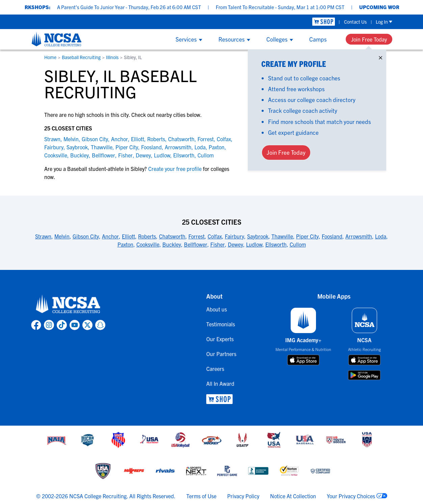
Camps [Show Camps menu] (318, 39)
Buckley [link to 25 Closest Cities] (172, 244)
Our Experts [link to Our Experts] (220, 339)
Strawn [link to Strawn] (52, 139)
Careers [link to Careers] (215, 369)
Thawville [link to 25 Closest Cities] (282, 236)
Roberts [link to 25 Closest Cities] (147, 236)
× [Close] (380, 56)
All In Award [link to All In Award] (220, 383)
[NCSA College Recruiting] (57, 39)
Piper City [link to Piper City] (127, 147)
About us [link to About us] (217, 309)
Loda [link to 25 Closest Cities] (381, 236)
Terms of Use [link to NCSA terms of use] (201, 496)
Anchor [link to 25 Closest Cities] (110, 236)
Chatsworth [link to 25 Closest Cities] (172, 236)
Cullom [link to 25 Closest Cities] (298, 244)
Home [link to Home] (50, 57)
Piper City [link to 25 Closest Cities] (307, 236)
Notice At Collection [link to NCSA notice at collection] (293, 496)
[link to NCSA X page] (87, 325)
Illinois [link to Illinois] (112, 57)
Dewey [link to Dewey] (143, 155)
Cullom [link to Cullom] (206, 155)
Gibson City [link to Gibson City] (95, 139)
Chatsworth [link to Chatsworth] (181, 139)
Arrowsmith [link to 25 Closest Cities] (359, 236)
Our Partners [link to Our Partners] (221, 354)
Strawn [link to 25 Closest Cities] (43, 236)
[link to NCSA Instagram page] (49, 325)
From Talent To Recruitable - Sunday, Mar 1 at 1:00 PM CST (287, 7)
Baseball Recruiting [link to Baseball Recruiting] (81, 57)
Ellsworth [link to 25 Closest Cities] (276, 244)
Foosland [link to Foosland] (151, 147)
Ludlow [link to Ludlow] (162, 155)
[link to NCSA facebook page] (36, 325)
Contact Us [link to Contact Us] (355, 22)
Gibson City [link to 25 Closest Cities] (86, 236)
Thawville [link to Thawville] (102, 147)
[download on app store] (303, 360)
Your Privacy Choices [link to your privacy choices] (351, 496)
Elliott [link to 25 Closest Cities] (128, 236)
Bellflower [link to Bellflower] (103, 155)
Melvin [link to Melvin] (71, 139)
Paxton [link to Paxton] (217, 147)
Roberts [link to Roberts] (156, 139)
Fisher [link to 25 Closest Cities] (218, 244)
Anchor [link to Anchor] (120, 139)
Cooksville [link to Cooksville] (56, 155)
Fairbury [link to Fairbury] (54, 147)
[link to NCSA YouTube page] (75, 325)
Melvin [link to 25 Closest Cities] (62, 236)
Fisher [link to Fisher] (125, 155)
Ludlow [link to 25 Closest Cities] (254, 244)
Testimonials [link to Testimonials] (221, 324)
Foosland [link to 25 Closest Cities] (332, 236)
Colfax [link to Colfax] (224, 139)
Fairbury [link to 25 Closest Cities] (234, 236)
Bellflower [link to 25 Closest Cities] (196, 244)
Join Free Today (369, 39)
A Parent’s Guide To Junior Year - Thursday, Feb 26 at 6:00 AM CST (136, 7)
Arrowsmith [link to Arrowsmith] (178, 147)
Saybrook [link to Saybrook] (77, 147)
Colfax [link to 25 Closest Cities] (215, 236)
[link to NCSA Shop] (324, 22)
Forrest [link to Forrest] (206, 139)
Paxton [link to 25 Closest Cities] (125, 244)
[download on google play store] (364, 375)
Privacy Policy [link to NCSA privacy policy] (243, 496)
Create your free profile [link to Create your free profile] (175, 169)
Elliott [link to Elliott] (138, 139)
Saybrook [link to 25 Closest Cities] (258, 236)
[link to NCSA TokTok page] (62, 325)
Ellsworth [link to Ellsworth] (184, 155)
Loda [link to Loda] (200, 147)
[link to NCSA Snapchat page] (100, 325)
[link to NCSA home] (68, 304)
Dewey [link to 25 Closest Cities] (235, 244)
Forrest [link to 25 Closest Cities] (196, 236)
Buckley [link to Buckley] (80, 155)
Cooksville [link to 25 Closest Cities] (148, 244)
